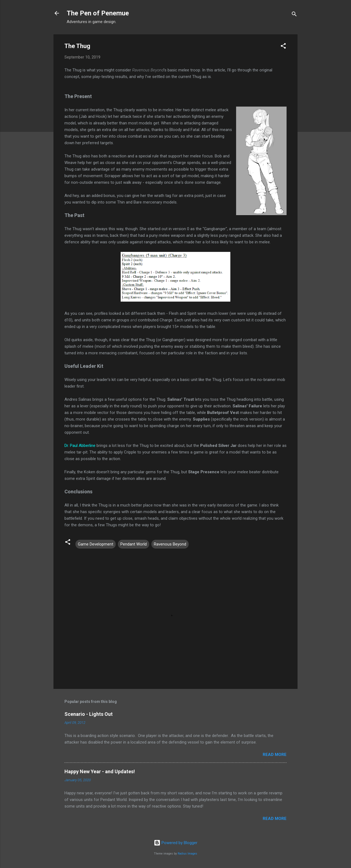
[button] (283, 47)
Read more (275, 755)
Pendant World (134, 544)
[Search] (294, 15)
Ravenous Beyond (170, 544)
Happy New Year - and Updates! (100, 771)
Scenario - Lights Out (89, 714)
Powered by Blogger (176, 843)
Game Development (96, 544)
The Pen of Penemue (98, 13)
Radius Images (187, 854)
